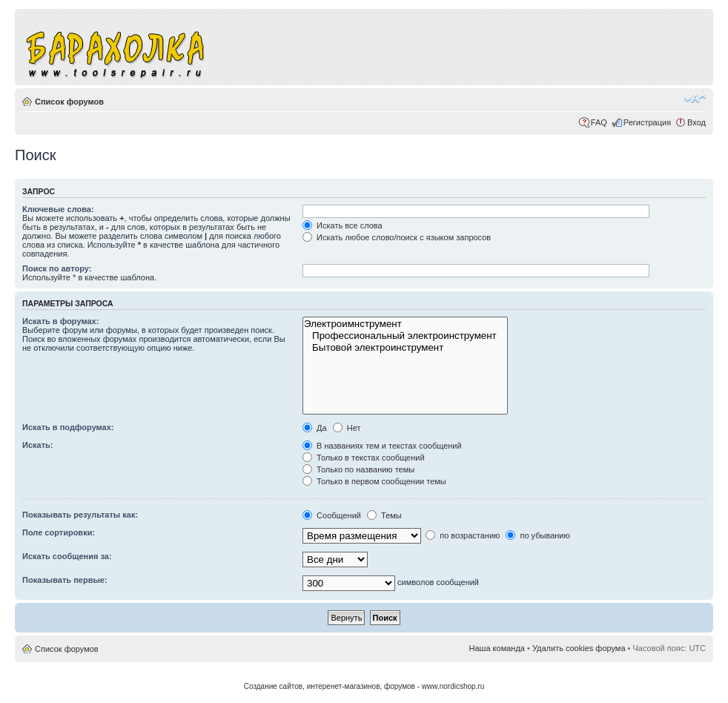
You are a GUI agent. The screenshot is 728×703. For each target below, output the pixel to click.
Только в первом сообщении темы (374, 481)
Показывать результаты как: (80, 515)
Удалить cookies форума (579, 648)
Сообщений (332, 515)
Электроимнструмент (405, 324)
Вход (696, 122)
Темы (384, 515)
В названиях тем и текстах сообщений (382, 446)
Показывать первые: (65, 580)
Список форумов (69, 102)
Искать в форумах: (60, 321)
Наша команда (497, 648)
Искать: (37, 445)
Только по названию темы (358, 469)
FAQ (599, 122)
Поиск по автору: (57, 268)
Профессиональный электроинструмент (405, 336)
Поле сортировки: (59, 532)
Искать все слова (343, 225)
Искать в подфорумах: (68, 427)
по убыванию (537, 535)
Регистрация (647, 122)
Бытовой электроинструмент (405, 348)
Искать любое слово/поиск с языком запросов (397, 237)
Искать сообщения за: (67, 556)
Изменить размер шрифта (695, 99)
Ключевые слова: (58, 209)
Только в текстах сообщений (364, 458)
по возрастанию (463, 535)
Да (315, 428)
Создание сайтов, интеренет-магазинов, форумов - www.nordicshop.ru (364, 686)
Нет (347, 428)
